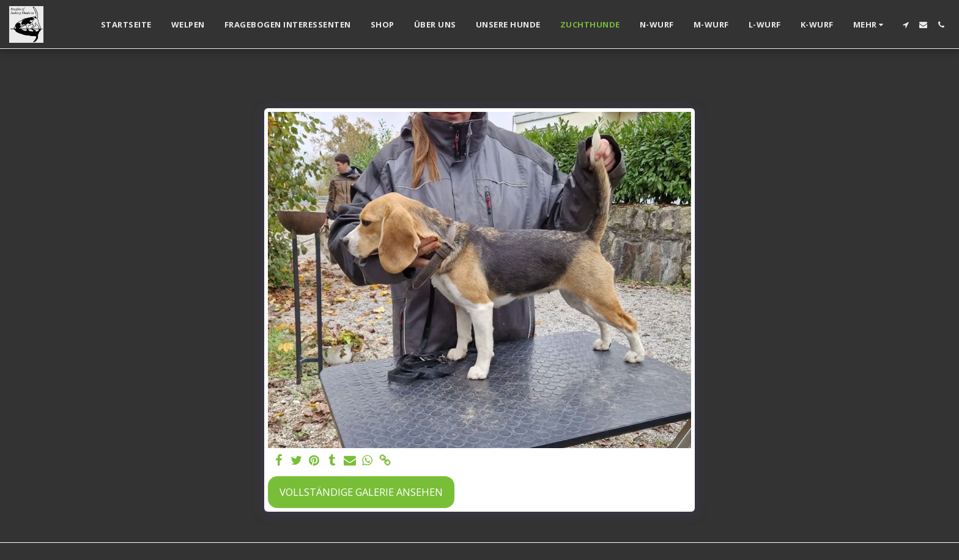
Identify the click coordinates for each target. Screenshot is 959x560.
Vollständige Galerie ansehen (361, 492)
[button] (905, 25)
